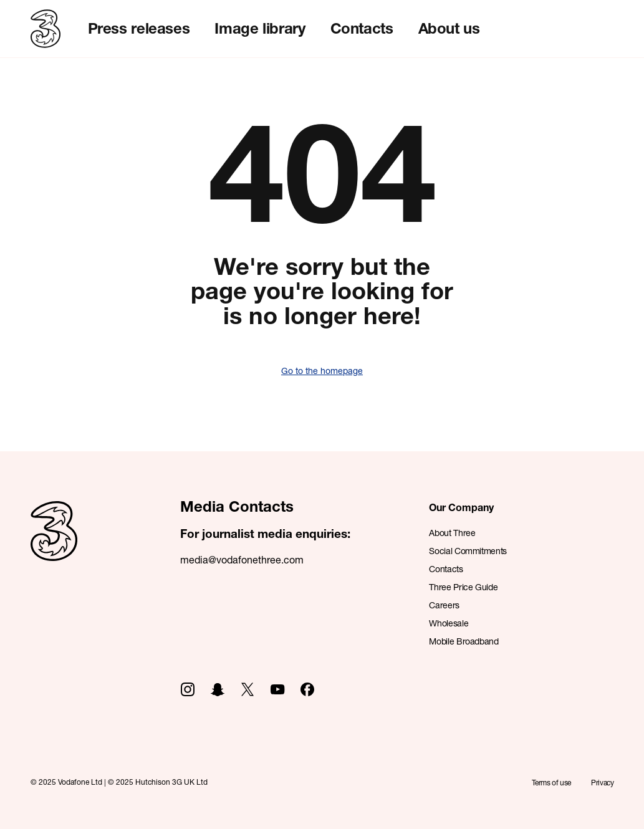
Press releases (139, 28)
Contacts (362, 28)
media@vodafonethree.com (242, 559)
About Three (452, 533)
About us (449, 28)
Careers (444, 605)
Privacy (602, 783)
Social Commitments (468, 551)
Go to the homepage (322, 371)
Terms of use (552, 783)
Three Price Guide (463, 587)
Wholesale (449, 623)
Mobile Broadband (464, 641)
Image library (260, 28)
